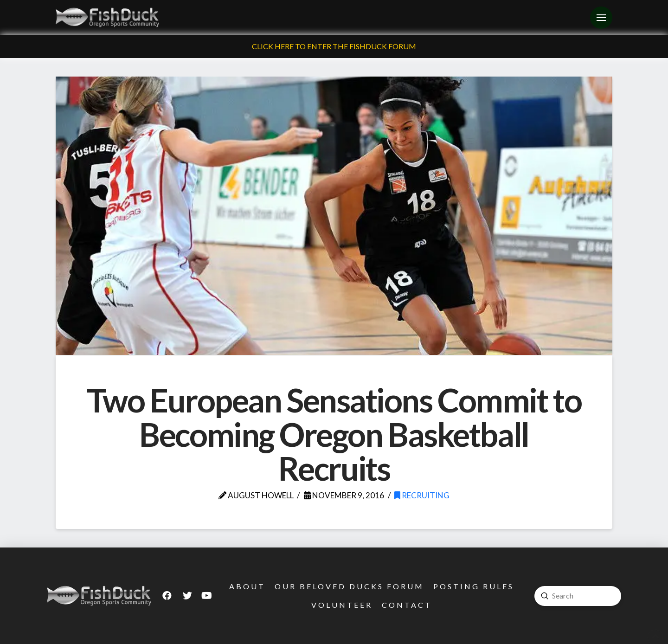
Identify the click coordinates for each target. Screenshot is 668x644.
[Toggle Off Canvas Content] (601, 18)
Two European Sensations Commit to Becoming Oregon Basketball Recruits (334, 434)
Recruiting (422, 495)
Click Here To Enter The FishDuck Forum (334, 46)
